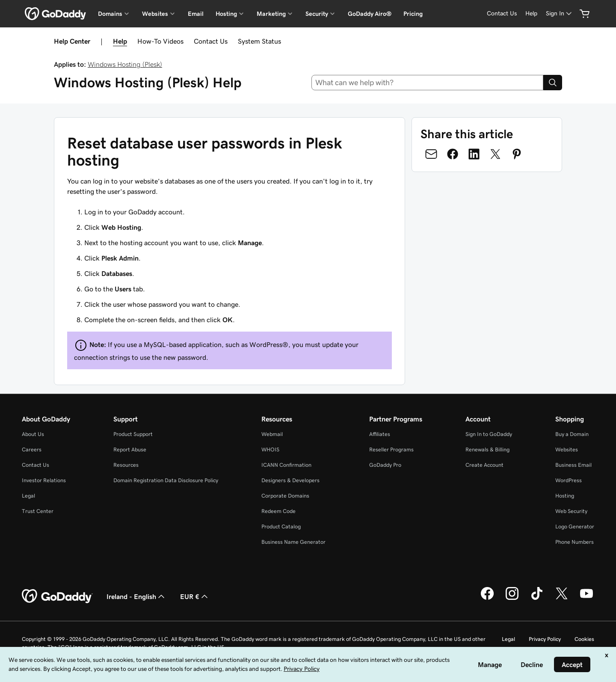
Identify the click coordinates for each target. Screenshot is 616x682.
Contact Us (211, 41)
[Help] (531, 13)
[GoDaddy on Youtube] (586, 599)
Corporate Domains (285, 496)
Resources (126, 465)
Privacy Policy (545, 639)
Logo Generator (575, 526)
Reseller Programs (391, 449)
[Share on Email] (431, 154)
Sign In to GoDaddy (489, 434)
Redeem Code (278, 511)
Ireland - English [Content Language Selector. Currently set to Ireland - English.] (136, 596)
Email (196, 14)
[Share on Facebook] (453, 154)
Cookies (584, 639)
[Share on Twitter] (495, 154)
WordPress (569, 480)
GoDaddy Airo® (370, 14)
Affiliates (380, 434)
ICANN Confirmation (286, 465)
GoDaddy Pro (385, 465)
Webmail (272, 434)
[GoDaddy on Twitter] (562, 599)
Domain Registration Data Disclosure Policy (166, 480)
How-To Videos (160, 41)
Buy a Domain (572, 434)
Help (120, 41)
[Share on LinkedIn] (474, 154)
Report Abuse (130, 449)
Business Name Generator (293, 542)
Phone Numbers (575, 542)
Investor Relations (44, 480)
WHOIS (270, 449)
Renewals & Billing (487, 449)
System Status (259, 41)
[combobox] (428, 83)
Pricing (413, 14)
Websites (567, 449)
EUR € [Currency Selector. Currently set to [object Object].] (195, 596)
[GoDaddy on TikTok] (537, 599)
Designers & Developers (290, 480)
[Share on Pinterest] (517, 154)
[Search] (553, 83)
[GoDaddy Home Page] (57, 596)
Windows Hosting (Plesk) (125, 64)
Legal (28, 496)
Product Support (133, 434)
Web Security (571, 511)
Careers (32, 449)
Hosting (565, 496)
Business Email (573, 465)
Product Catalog (281, 526)
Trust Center (38, 511)
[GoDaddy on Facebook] (487, 599)
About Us (33, 434)
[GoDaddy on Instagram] (512, 599)
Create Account (484, 465)
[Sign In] (560, 13)
